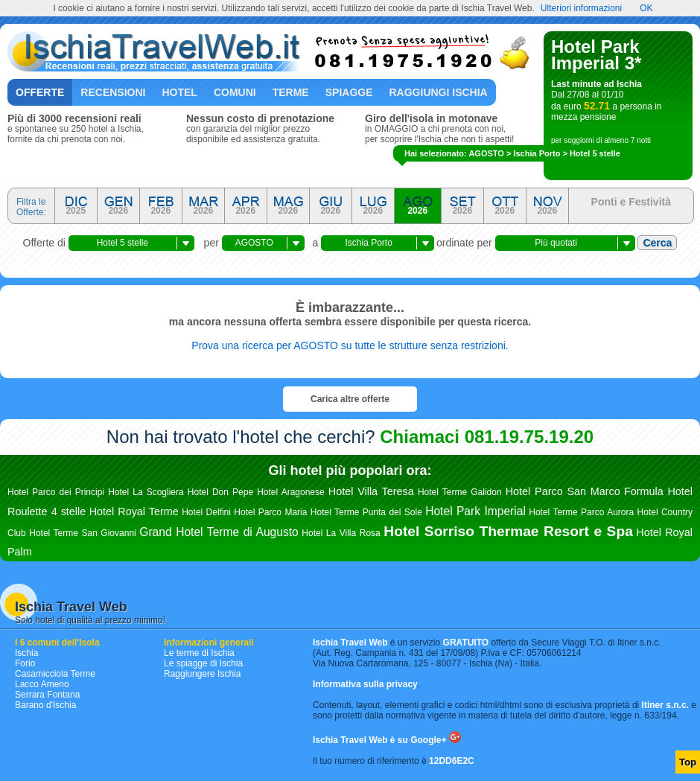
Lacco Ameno (42, 684)
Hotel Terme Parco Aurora (581, 512)
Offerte (40, 92)
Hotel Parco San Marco (563, 491)
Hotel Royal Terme (134, 511)
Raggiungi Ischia (439, 92)
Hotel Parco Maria (270, 512)
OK (646, 8)
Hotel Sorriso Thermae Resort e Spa (508, 531)
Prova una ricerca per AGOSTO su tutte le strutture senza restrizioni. (350, 345)
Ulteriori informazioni (581, 8)
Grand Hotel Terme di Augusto (219, 532)
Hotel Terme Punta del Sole (366, 512)
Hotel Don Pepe (220, 492)
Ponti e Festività (631, 202)
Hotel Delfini (206, 512)
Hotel (179, 92)
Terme (291, 92)
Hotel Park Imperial (475, 511)
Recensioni (113, 92)
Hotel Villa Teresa (371, 491)
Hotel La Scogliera (146, 492)
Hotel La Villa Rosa (341, 533)
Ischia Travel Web (71, 607)
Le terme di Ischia (199, 653)
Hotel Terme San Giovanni (83, 533)
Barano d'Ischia (45, 705)
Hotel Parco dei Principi (56, 492)
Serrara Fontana (47, 695)
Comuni (235, 92)
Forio (25, 663)
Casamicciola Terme (55, 674)
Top (688, 762)
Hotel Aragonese (291, 492)
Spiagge (349, 92)
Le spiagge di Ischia (203, 663)
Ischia (26, 653)
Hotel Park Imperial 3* (596, 55)
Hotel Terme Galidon (460, 492)
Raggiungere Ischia (202, 674)
